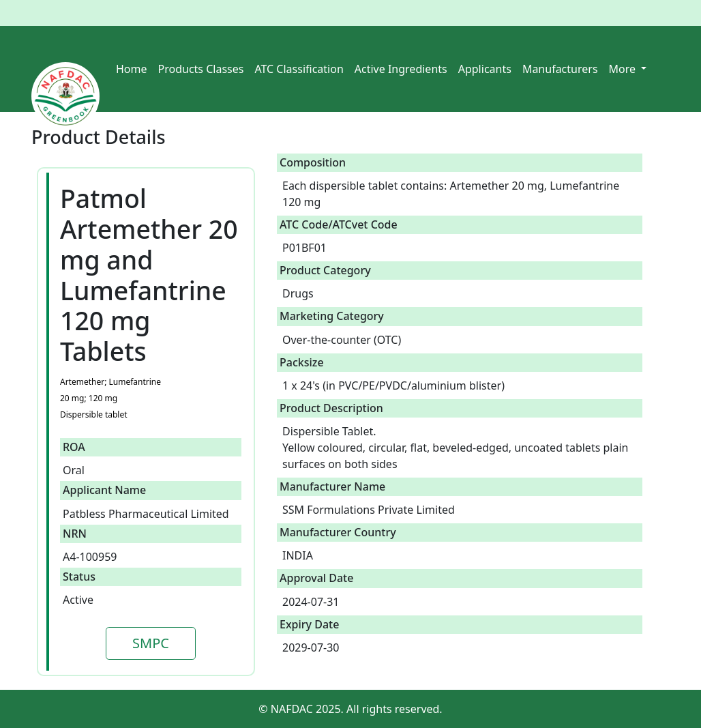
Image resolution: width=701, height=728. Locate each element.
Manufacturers (560, 69)
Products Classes (201, 69)
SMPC (151, 643)
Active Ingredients (401, 69)
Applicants (485, 69)
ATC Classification (299, 69)
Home (132, 69)
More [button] (624, 69)
